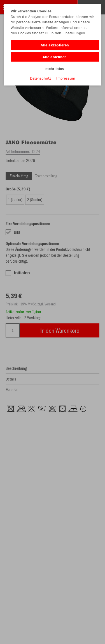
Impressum (66, 78)
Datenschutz (40, 78)
